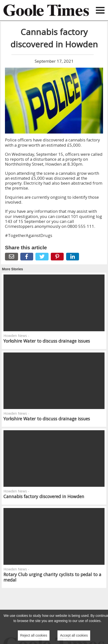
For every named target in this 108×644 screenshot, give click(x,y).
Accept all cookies (74, 635)
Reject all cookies (34, 635)
